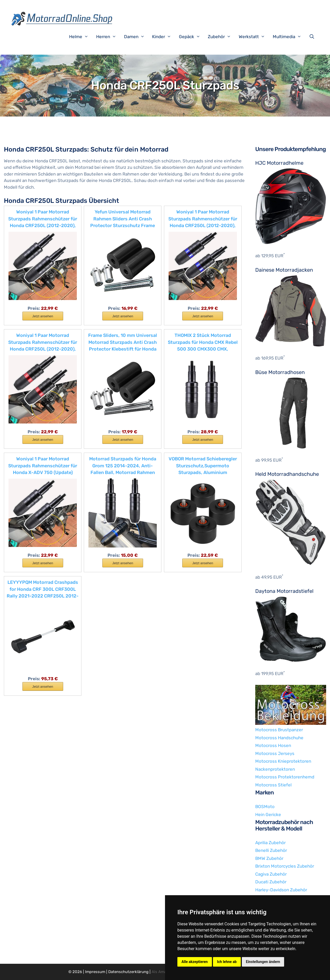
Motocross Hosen (273, 745)
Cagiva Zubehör (271, 874)
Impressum (95, 972)
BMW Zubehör (269, 858)
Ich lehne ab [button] (227, 962)
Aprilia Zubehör (270, 843)
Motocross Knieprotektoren (283, 761)
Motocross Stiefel (273, 785)
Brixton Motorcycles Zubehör (285, 866)
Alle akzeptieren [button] (195, 962)
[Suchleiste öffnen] (313, 37)
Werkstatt (254, 37)
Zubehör (222, 37)
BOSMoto (265, 807)
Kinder (164, 37)
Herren (109, 37)
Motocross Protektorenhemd (285, 777)
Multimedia (290, 37)
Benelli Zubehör (271, 850)
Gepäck (192, 37)
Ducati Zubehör (271, 882)
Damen (137, 37)
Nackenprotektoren (275, 769)
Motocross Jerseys (275, 753)
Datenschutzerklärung (128, 972)
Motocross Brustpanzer (279, 730)
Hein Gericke (268, 815)
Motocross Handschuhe (279, 738)
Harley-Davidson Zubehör (281, 890)
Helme (81, 37)
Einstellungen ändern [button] (263, 962)
